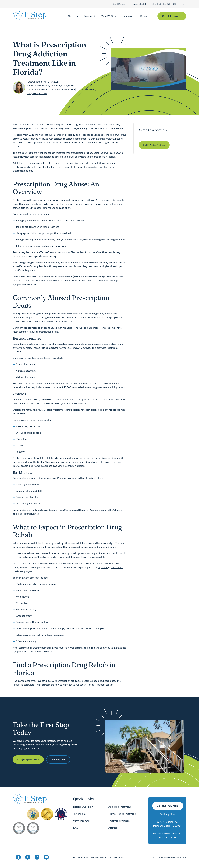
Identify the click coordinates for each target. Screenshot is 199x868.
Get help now (58, 759)
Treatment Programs (119, 821)
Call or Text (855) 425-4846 (163, 4)
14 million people (63, 135)
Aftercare (113, 828)
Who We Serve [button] (109, 16)
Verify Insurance (82, 821)
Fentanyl (21, 452)
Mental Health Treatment (122, 814)
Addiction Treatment (119, 807)
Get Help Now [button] (170, 16)
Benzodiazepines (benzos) (27, 344)
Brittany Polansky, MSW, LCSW (58, 85)
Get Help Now (167, 814)
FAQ (76, 828)
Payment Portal (139, 4)
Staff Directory (120, 4)
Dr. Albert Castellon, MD (62, 89)
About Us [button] (73, 16)
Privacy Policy (117, 858)
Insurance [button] (129, 16)
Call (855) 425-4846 (154, 145)
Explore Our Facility (84, 807)
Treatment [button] (90, 16)
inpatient (103, 567)
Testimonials (80, 814)
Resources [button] (146, 16)
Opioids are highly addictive (28, 410)
